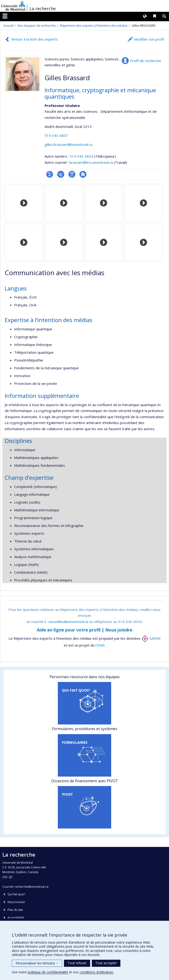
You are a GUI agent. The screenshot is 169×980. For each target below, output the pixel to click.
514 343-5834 (82, 156)
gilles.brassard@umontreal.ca (68, 144)
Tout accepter (106, 963)
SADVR (151, 638)
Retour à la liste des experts (35, 39)
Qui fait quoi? (16, 894)
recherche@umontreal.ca (32, 887)
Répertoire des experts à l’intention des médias (94, 25)
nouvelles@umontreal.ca (68, 622)
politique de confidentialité (48, 972)
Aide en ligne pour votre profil (69, 630)
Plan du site (15, 910)
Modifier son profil (149, 39)
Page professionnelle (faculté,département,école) (50, 174)
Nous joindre (119, 630)
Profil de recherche (146, 61)
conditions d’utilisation (96, 972)
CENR (100, 645)
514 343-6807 (56, 135)
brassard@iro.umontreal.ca (91, 162)
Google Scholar (72, 174)
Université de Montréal (13, 6)
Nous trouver (16, 902)
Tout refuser (77, 963)
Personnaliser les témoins (37, 963)
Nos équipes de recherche (37, 25)
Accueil (8, 25)
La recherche (43, 8)
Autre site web (83, 174)
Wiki (61, 174)
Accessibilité (16, 918)
